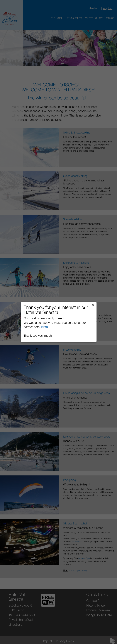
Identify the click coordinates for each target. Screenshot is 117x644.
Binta (44, 327)
